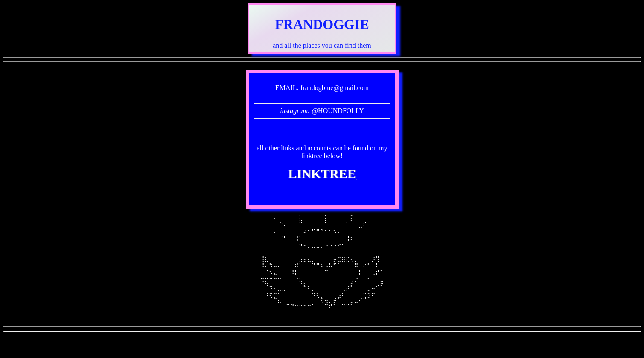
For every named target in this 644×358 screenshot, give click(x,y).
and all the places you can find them (322, 45)
